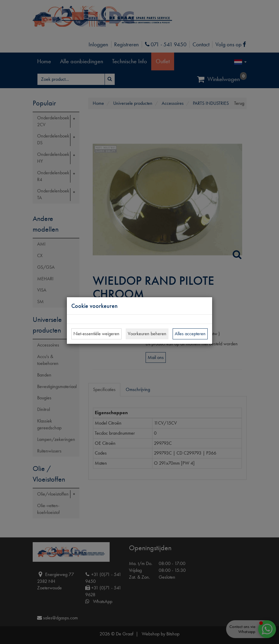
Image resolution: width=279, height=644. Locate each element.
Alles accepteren (190, 334)
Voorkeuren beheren (147, 334)
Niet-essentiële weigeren (96, 334)
